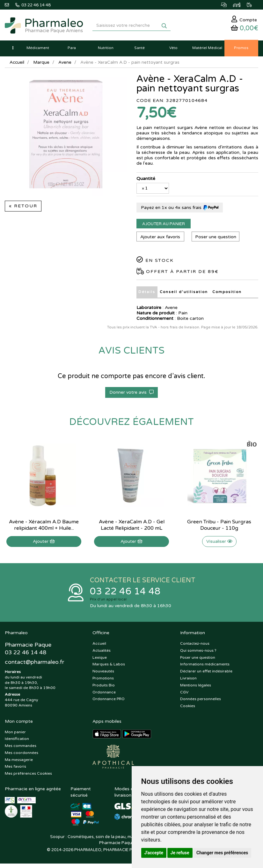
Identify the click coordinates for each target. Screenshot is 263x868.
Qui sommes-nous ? (198, 652)
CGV (184, 694)
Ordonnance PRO (109, 701)
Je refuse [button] (180, 853)
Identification (17, 741)
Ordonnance (104, 694)
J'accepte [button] (154, 853)
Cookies (188, 708)
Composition (227, 294)
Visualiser (219, 543)
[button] (13, 50)
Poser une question (216, 238)
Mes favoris (15, 769)
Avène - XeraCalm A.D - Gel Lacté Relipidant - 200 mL (132, 527)
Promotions (103, 680)
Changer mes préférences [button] (222, 853)
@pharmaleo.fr (35, 664)
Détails (147, 294)
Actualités (102, 652)
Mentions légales (196, 687)
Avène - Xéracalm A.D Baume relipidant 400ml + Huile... (44, 527)
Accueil (17, 64)
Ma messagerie (19, 762)
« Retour (23, 208)
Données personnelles (201, 701)
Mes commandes (21, 748)
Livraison (188, 680)
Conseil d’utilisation (183, 294)
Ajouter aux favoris (160, 238)
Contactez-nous (195, 646)
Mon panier (15, 734)
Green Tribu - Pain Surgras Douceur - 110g (219, 527)
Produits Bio (104, 687)
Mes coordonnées (22, 755)
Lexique (100, 659)
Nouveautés (103, 673)
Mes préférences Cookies (28, 776)
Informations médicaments (205, 666)
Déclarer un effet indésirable (206, 673)
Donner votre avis (131, 394)
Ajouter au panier (164, 226)
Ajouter (44, 543)
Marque (42, 64)
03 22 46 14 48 (125, 593)
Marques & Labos (109, 666)
